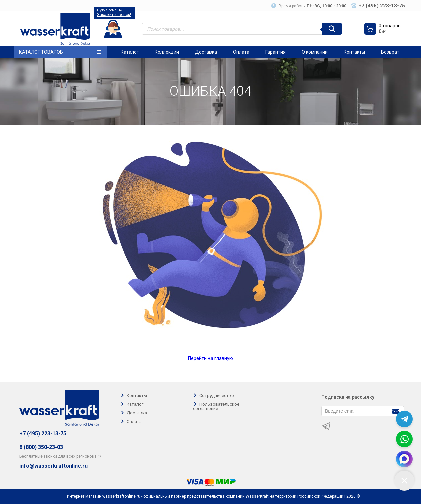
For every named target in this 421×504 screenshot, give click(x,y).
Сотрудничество (217, 395)
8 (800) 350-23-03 (41, 447)
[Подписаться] (395, 410)
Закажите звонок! (114, 15)
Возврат (390, 52)
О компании (315, 52)
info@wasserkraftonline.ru (54, 466)
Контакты (354, 52)
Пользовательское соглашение (216, 406)
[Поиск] (332, 29)
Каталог (130, 52)
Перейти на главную (210, 358)
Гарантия (275, 52)
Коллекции (167, 52)
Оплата (241, 52)
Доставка (206, 52)
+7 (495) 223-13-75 (43, 433)
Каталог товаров (60, 52)
